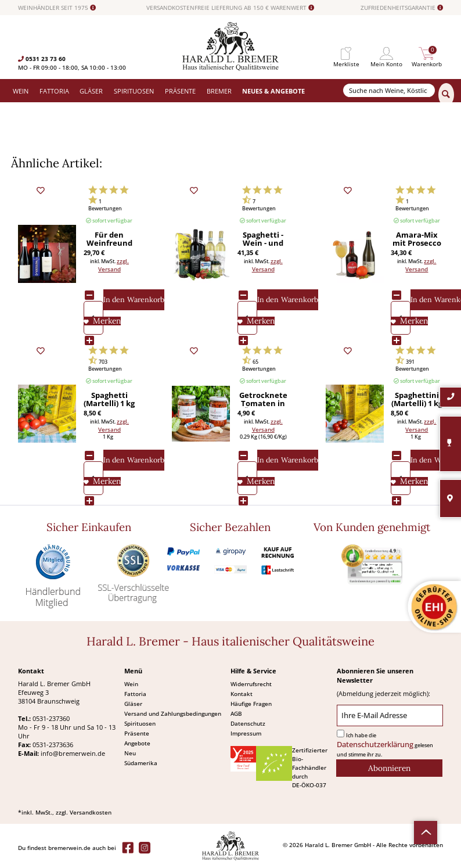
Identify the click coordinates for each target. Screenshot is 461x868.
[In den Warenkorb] (134, 300)
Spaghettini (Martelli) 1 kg (417, 400)
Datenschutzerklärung (375, 745)
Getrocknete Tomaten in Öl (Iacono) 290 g (263, 400)
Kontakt (242, 694)
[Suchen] (446, 95)
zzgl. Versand (114, 265)
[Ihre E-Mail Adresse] (390, 715)
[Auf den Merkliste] (102, 321)
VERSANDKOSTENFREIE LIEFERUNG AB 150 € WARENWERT (230, 8)
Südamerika (141, 763)
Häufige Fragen (251, 704)
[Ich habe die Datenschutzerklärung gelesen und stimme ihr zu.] (341, 734)
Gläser (133, 704)
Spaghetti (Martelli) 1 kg (109, 400)
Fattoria (135, 694)
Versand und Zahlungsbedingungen (173, 713)
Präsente (137, 733)
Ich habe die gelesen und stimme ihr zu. (385, 745)
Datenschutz (248, 723)
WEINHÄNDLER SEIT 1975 (57, 8)
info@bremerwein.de (73, 753)
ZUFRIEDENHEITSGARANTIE (402, 8)
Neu (130, 753)
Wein (131, 684)
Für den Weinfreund (109, 239)
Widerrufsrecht (251, 684)
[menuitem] (346, 54)
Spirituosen (140, 723)
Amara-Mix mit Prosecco (417, 239)
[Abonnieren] (389, 768)
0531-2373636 (53, 745)
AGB (236, 713)
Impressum (246, 733)
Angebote (137, 743)
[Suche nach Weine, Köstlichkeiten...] (389, 90)
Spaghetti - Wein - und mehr (263, 239)
